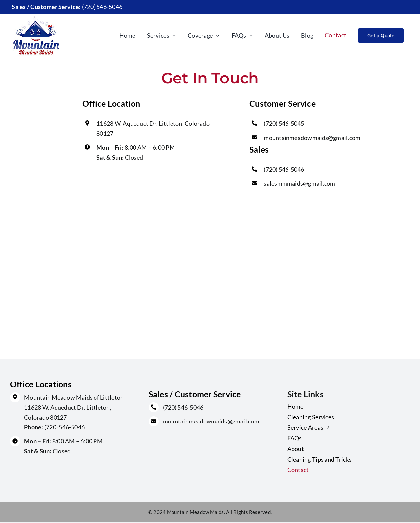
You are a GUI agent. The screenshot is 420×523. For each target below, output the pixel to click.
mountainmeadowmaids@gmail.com (312, 138)
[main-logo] (36, 16)
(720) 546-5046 (284, 169)
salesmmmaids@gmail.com (299, 183)
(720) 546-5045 (284, 123)
